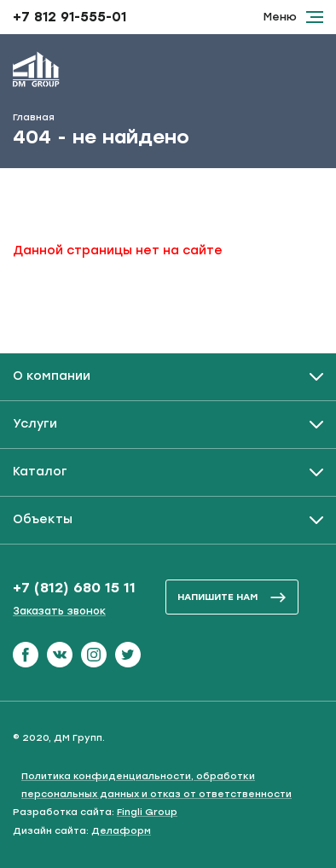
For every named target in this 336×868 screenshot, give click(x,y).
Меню (293, 17)
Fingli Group (147, 812)
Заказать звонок (59, 611)
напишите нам (232, 597)
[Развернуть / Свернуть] (168, 377)
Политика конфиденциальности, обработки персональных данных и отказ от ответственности (156, 785)
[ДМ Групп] (36, 73)
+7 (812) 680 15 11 (74, 588)
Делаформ (121, 831)
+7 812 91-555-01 (70, 17)
